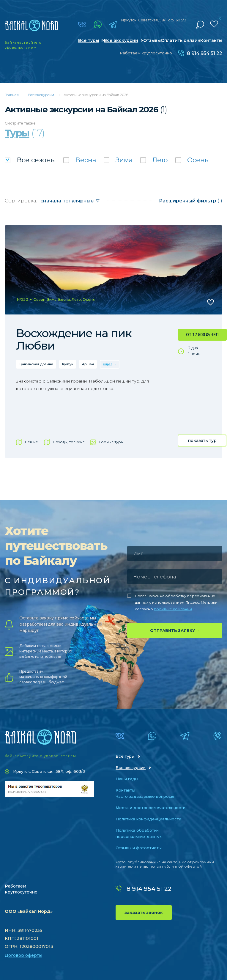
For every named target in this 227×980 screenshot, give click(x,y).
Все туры (89, 40)
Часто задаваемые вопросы (145, 796)
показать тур (202, 441)
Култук (68, 364)
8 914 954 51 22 (205, 53)
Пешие (31, 442)
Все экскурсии (121, 40)
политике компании (173, 609)
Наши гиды (127, 779)
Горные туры (111, 442)
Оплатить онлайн (181, 40)
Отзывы (152, 40)
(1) (191, 201)
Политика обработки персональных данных (139, 833)
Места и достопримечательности (150, 808)
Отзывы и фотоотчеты (139, 848)
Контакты (211, 40)
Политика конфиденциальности (148, 819)
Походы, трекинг (69, 442)
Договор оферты (23, 955)
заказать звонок (144, 913)
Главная (12, 95)
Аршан (88, 364)
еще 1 (108, 364)
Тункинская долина (36, 364)
